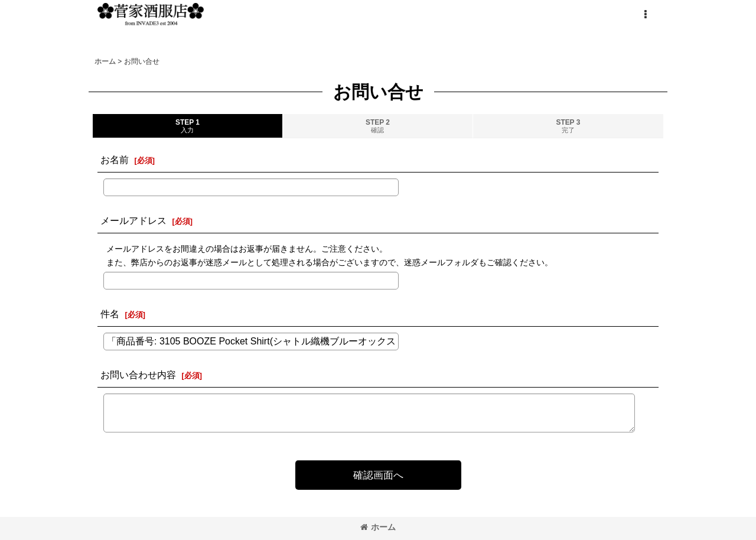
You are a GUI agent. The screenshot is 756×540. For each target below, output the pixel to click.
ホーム (378, 527)
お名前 (115, 160)
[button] (645, 15)
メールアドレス (133, 220)
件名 (110, 314)
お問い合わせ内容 (138, 375)
